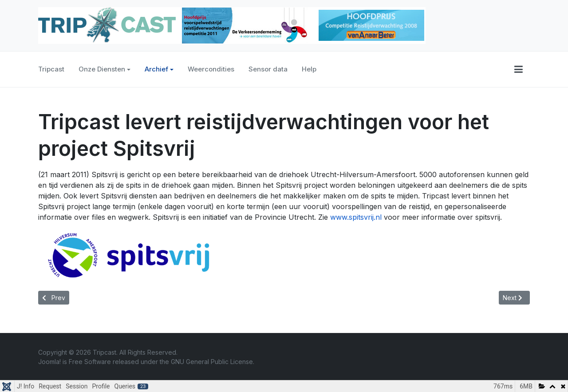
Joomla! (49, 362)
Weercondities (211, 69)
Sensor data (268, 69)
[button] (519, 69)
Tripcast (51, 69)
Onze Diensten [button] (105, 69)
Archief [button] (159, 69)
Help (309, 69)
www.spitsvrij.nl (356, 217)
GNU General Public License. (213, 362)
